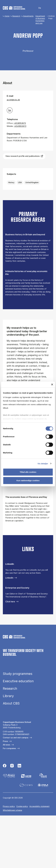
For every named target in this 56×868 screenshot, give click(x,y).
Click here (10, 602)
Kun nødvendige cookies (28, 480)
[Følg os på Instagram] (12, 766)
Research (16, 16)
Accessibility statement (39, 806)
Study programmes (18, 674)
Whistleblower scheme (12, 810)
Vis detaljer (43, 463)
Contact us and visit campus (16, 738)
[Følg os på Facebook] (5, 766)
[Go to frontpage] (14, 8)
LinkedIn (9, 578)
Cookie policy (22, 806)
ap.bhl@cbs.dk (13, 100)
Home (7, 16)
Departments (28, 16)
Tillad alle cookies (28, 472)
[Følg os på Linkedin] (19, 766)
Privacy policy (9, 806)
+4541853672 (20, 126)
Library (8, 696)
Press (5, 741)
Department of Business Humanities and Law (40, 20)
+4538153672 (20, 123)
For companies (9, 748)
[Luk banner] (52, 384)
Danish (38, 8)
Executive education (18, 681)
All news (7, 745)
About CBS (11, 703)
